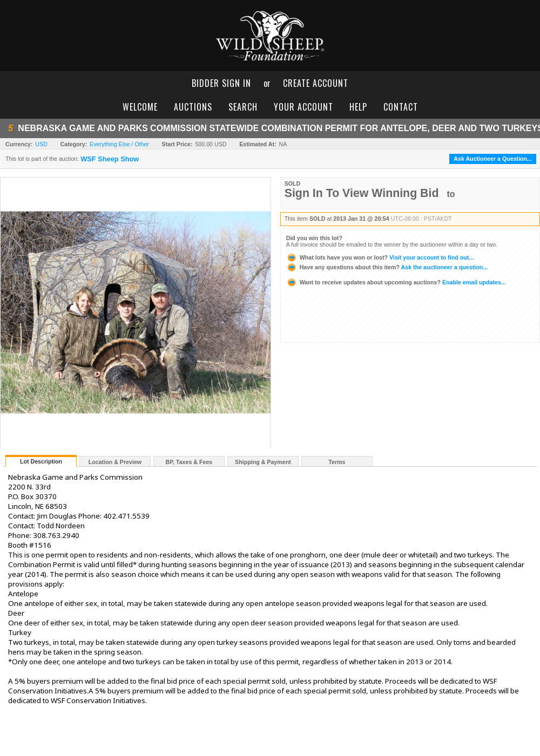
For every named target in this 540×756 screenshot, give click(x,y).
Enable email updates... (396, 282)
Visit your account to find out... (380, 257)
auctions (193, 107)
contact (401, 107)
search (243, 107)
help (358, 107)
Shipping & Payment (263, 462)
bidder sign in (221, 83)
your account (303, 107)
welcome (140, 107)
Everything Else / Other (119, 144)
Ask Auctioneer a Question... (493, 159)
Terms (337, 462)
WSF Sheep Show (110, 159)
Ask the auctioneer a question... (387, 267)
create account (316, 83)
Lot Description (41, 461)
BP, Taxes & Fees (189, 462)
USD (41, 144)
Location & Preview (115, 462)
